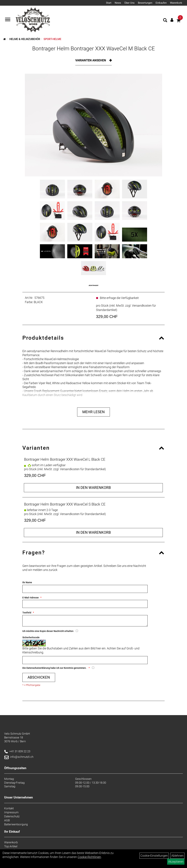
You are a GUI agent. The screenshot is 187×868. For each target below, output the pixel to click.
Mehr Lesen (93, 412)
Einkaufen (161, 3)
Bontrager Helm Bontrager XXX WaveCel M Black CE (93, 49)
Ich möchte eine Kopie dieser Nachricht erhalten (48, 631)
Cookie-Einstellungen (154, 856)
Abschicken (39, 677)
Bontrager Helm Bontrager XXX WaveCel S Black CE (65, 504)
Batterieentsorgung (16, 824)
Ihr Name (27, 582)
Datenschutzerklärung (38, 668)
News (118, 3)
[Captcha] (85, 660)
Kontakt (9, 808)
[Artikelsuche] (165, 21)
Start (109, 3)
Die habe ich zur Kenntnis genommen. (55, 668)
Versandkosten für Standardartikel (82, 469)
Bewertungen (145, 3)
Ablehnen (177, 856)
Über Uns (129, 3)
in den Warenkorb (93, 488)
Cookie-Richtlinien (89, 857)
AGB (7, 820)
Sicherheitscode (31, 637)
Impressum (11, 812)
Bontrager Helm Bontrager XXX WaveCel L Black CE (65, 459)
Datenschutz (12, 816)
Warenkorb (176, 3)
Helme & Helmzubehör (25, 39)
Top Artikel (11, 846)
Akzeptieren (176, 862)
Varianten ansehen (91, 60)
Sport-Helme (52, 39)
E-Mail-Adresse (31, 598)
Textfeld (27, 613)
